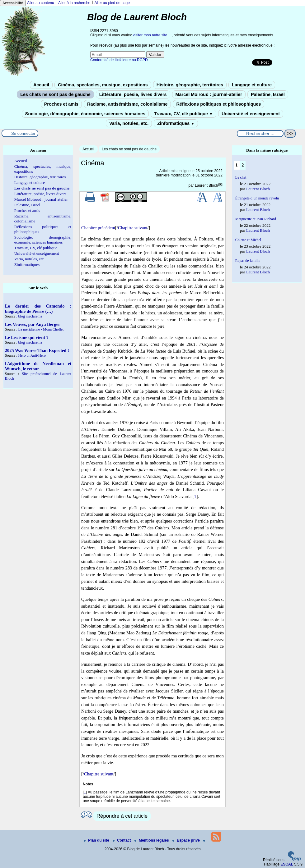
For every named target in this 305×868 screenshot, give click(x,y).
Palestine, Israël (268, 94)
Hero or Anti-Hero (32, 355)
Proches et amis (61, 104)
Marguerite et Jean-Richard (256, 219)
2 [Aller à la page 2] (243, 165)
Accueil (41, 85)
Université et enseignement (251, 114)
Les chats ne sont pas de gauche (55, 94)
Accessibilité (13, 3)
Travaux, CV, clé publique (183, 114)
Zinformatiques (176, 123)
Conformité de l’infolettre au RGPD (119, 60)
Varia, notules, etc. (129, 123)
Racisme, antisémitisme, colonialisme (127, 104)
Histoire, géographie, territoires (190, 85)
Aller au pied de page (112, 3)
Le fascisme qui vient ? (27, 337)
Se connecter (23, 133)
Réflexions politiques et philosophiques (218, 104)
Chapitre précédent (98, 228)
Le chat (241, 177)
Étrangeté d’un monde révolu (257, 198)
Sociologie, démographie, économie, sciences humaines (85, 114)
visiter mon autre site (150, 35)
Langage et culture (252, 85)
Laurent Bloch (206, 185)
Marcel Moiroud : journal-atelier (209, 94)
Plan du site (97, 840)
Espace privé (187, 840)
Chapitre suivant (133, 228)
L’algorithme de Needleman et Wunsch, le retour (38, 366)
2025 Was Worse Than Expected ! (37, 350)
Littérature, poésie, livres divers (133, 94)
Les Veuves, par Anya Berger (33, 324)
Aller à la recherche (74, 3)
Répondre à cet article (122, 816)
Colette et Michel (248, 240)
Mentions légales (152, 840)
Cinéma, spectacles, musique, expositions (103, 85)
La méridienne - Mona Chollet (41, 329)
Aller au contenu (41, 3)
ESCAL (287, 864)
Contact (122, 840)
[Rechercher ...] (260, 134)
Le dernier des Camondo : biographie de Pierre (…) (38, 309)
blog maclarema (30, 316)
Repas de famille (248, 261)
